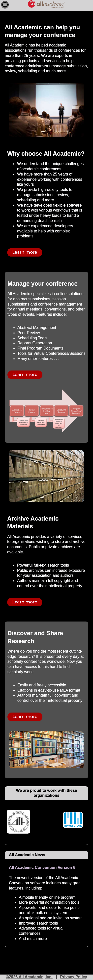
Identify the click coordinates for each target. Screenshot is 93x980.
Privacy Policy (74, 977)
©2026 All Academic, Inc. (29, 977)
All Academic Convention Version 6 (42, 868)
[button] (5, 5)
